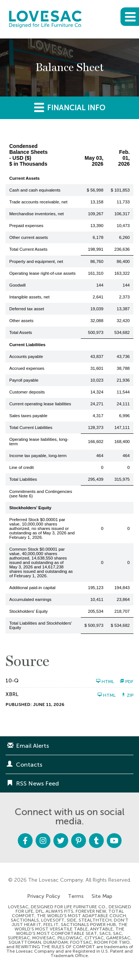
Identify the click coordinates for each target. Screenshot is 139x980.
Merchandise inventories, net (37, 214)
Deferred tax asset (27, 309)
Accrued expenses (27, 368)
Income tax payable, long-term (38, 456)
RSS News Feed (37, 783)
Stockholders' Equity (29, 611)
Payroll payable (24, 380)
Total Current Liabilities (31, 428)
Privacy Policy (44, 896)
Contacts (29, 765)
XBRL (12, 694)
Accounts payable (26, 356)
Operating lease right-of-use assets (42, 273)
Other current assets (29, 237)
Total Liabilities (23, 479)
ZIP (127, 695)
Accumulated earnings (30, 599)
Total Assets (21, 332)
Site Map (102, 896)
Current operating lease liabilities (40, 404)
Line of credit (21, 467)
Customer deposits (27, 392)
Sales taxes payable (28, 416)
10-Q (12, 681)
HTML (105, 681)
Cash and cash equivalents (35, 190)
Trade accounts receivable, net (38, 202)
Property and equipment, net (36, 261)
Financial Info (70, 107)
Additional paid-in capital (32, 588)
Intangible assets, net (29, 297)
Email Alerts (32, 746)
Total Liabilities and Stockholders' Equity (41, 625)
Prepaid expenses (26, 226)
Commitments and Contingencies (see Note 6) (41, 494)
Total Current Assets (28, 249)
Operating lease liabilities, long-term (39, 442)
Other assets (21, 321)
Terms (76, 896)
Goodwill (17, 285)
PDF (127, 681)
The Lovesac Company (56, 880)
